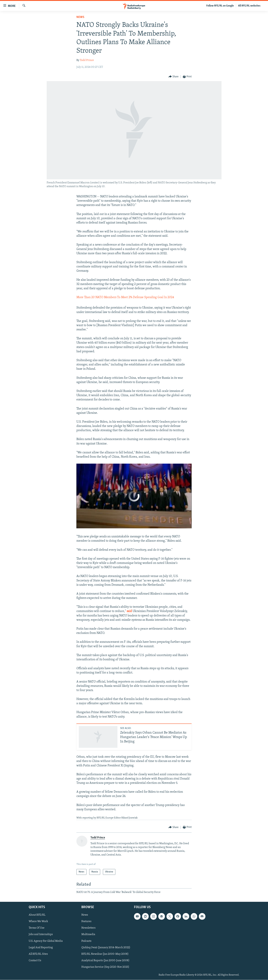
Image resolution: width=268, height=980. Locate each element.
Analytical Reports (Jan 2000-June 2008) (105, 961)
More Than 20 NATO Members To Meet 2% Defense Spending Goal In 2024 (125, 297)
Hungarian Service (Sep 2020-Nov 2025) (105, 967)
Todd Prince (87, 60)
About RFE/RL (37, 915)
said (129, 611)
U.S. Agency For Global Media (46, 941)
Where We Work (38, 922)
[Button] (174, 77)
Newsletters (88, 928)
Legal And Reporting (41, 948)
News (80, 17)
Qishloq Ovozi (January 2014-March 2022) (106, 948)
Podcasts (86, 941)
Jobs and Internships (41, 935)
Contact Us (35, 961)
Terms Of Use (37, 928)
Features (86, 922)
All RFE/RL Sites (38, 954)
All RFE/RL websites (249, 6)
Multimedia (88, 935)
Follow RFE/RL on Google (220, 6)
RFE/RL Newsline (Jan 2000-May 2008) (105, 954)
